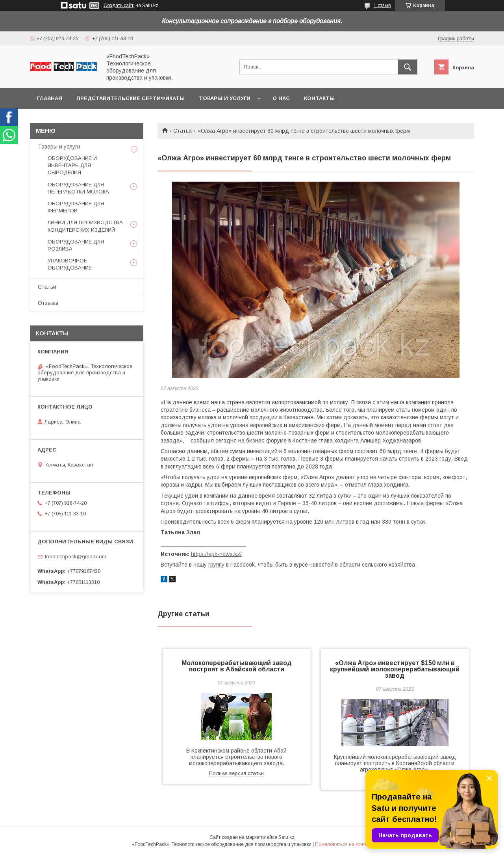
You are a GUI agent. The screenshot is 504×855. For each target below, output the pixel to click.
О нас (281, 98)
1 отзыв (382, 6)
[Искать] (408, 67)
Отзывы (48, 303)
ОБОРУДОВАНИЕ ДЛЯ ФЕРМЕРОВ (76, 207)
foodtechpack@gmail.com (76, 557)
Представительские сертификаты (131, 98)
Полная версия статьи (236, 773)
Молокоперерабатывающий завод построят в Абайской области (237, 666)
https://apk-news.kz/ (216, 554)
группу (216, 565)
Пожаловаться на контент (344, 844)
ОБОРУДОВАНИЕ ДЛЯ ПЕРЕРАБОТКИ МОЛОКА (78, 188)
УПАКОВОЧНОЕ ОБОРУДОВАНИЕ (70, 264)
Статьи (183, 131)
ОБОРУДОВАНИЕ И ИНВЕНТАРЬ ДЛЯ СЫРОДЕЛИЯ (72, 165)
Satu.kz (286, 837)
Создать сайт (119, 6)
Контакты (319, 98)
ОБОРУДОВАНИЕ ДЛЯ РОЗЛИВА (76, 245)
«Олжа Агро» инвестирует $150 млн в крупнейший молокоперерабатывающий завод (395, 669)
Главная (50, 98)
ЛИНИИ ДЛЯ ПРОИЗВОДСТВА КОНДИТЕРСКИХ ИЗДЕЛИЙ (85, 226)
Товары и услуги (225, 98)
